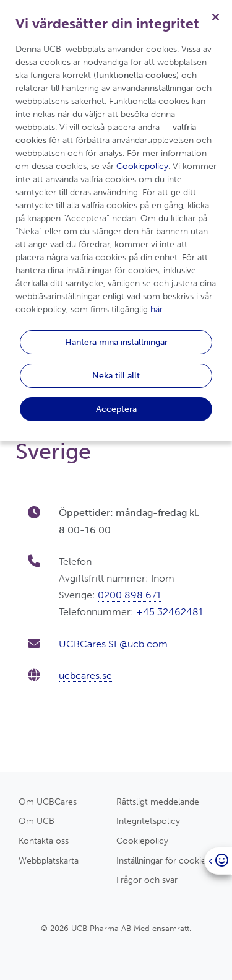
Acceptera (116, 409)
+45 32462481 (170, 612)
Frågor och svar (147, 880)
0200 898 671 (129, 595)
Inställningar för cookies (163, 860)
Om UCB (37, 821)
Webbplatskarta (49, 860)
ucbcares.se (85, 676)
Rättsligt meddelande (158, 802)
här (157, 309)
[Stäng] (215, 17)
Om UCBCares (48, 802)
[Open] (218, 861)
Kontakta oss (44, 841)
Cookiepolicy (142, 841)
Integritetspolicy (148, 821)
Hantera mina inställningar (116, 342)
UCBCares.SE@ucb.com (113, 644)
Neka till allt (116, 375)
